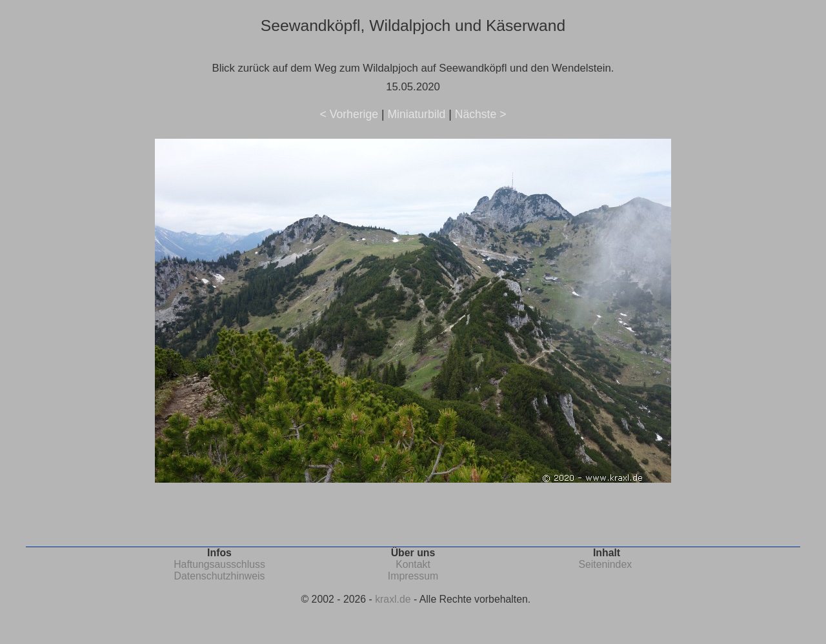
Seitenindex (605, 564)
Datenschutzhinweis (220, 576)
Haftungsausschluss (219, 564)
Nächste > (481, 114)
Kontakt (413, 564)
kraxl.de (393, 599)
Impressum (413, 576)
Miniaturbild (416, 114)
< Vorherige (349, 114)
